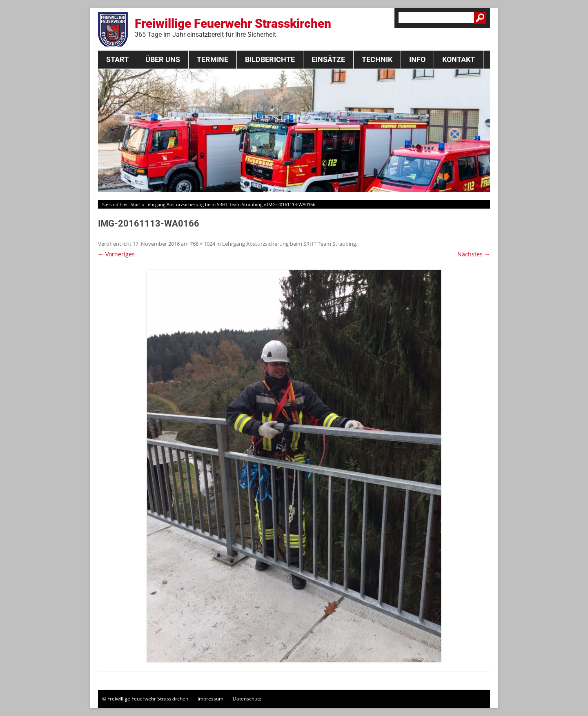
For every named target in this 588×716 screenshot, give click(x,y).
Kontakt (459, 59)
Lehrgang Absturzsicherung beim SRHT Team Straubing (204, 204)
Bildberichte (270, 59)
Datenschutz (247, 699)
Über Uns (163, 59)
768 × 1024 (203, 244)
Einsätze (328, 59)
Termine (213, 59)
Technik (377, 59)
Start (117, 59)
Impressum (210, 699)
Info (417, 59)
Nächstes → (474, 254)
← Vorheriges (116, 254)
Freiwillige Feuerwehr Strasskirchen (233, 27)
